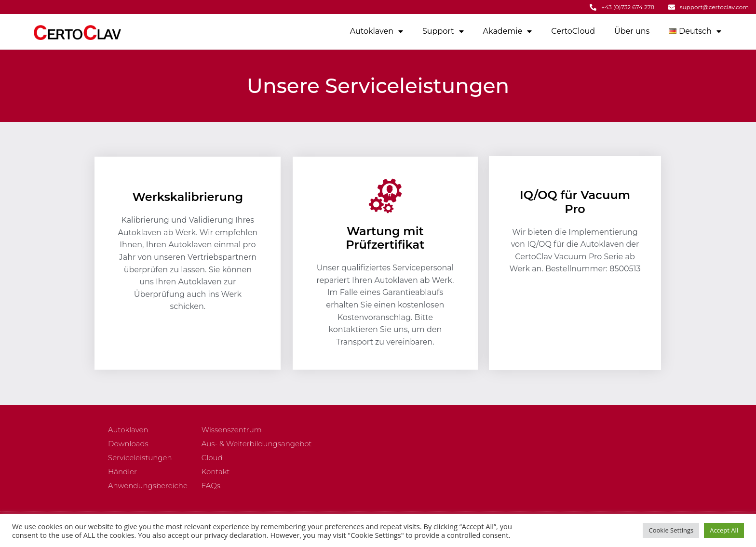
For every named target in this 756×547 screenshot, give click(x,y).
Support (443, 31)
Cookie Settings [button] (671, 530)
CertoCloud (573, 31)
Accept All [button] (724, 530)
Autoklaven (377, 31)
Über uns (632, 31)
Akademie (508, 31)
